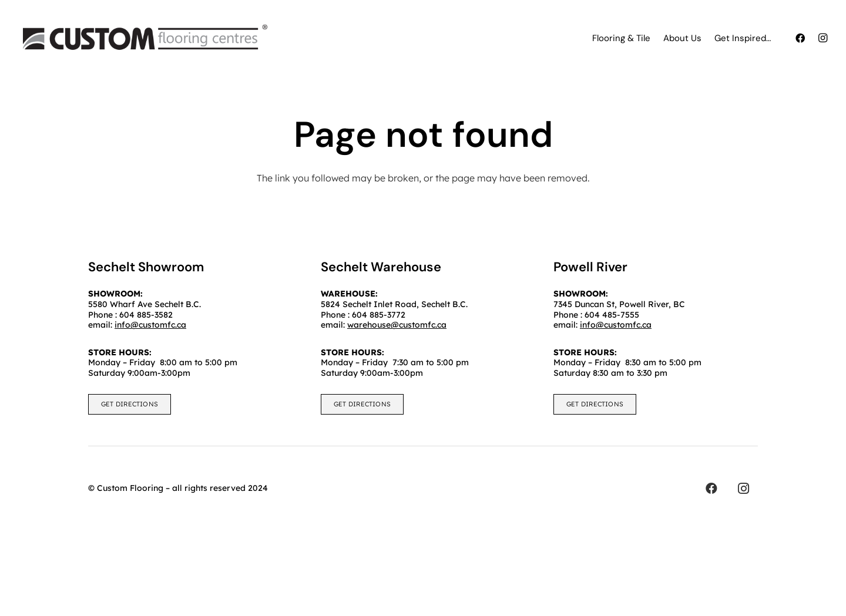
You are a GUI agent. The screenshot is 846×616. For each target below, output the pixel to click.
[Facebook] (800, 38)
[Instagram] (822, 38)
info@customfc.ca (616, 325)
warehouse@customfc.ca (397, 325)
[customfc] (145, 38)
